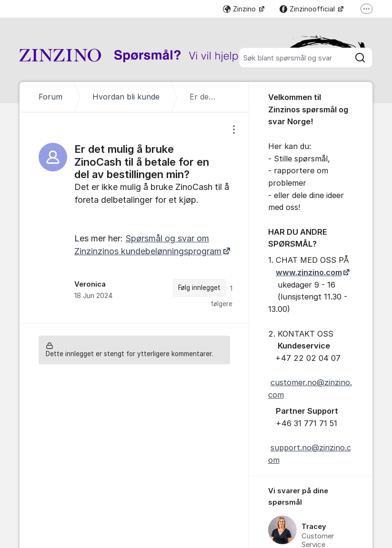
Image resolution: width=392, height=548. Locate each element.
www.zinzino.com (309, 272)
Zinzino (240, 9)
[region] (134, 218)
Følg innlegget (199, 288)
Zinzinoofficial (308, 9)
